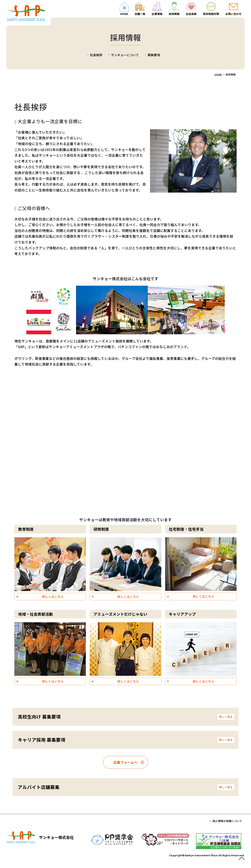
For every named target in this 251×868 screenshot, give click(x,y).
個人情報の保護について (227, 821)
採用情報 (174, 14)
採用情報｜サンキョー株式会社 (30, 14)
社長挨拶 (96, 55)
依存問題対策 (211, 14)
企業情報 (157, 14)
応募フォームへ (126, 762)
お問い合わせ (234, 14)
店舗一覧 (140, 14)
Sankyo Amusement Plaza (201, 855)
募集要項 (154, 55)
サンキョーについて (125, 55)
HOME (124, 14)
